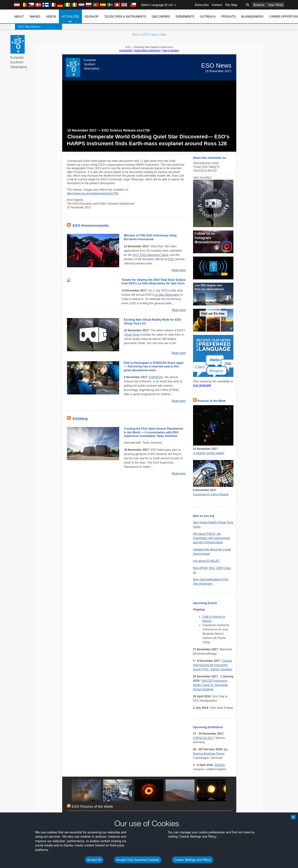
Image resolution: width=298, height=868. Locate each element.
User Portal (276, 5)
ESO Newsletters (26, 27)
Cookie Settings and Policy (193, 860)
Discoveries (161, 16)
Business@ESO (252, 16)
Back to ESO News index (149, 34)
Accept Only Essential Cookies (138, 860)
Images (35, 16)
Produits (228, 16)
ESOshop (92, 16)
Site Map (231, 5)
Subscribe (202, 5)
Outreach (208, 16)
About (19, 16)
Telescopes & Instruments (125, 16)
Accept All (94, 860)
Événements (185, 16)
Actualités (70, 19)
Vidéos (51, 16)
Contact (217, 5)
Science (259, 5)
